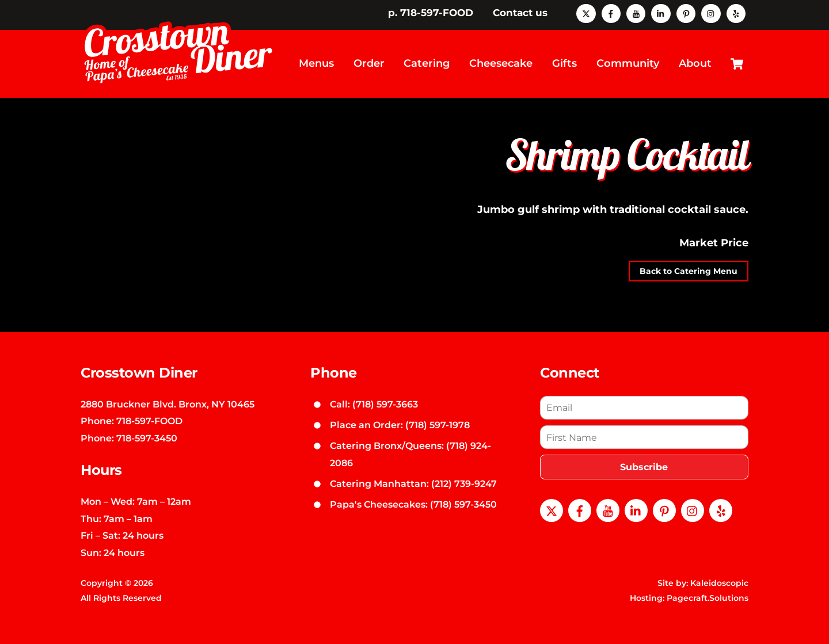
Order (369, 59)
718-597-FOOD (149, 411)
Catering (427, 59)
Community (628, 59)
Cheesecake (501, 59)
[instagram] (711, 13)
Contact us (520, 13)
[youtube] (636, 13)
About (695, 59)
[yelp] (736, 13)
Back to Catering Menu (689, 262)
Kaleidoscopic (719, 574)
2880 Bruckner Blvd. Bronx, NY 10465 (168, 394)
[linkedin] (661, 13)
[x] (586, 13)
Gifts (564, 59)
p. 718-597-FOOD (431, 13)
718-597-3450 (147, 429)
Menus (316, 59)
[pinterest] (686, 13)
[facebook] (611, 13)
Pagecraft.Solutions (708, 589)
